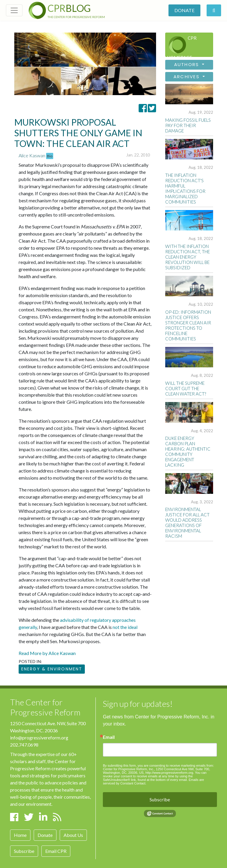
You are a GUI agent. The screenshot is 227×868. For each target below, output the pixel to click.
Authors (188, 64)
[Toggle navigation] (14, 10)
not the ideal (125, 627)
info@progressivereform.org (39, 738)
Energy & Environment (52, 669)
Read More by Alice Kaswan (47, 653)
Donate (184, 10)
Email (109, 737)
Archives (187, 77)
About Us (73, 835)
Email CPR (56, 851)
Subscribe (24, 851)
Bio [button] (50, 156)
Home (20, 835)
